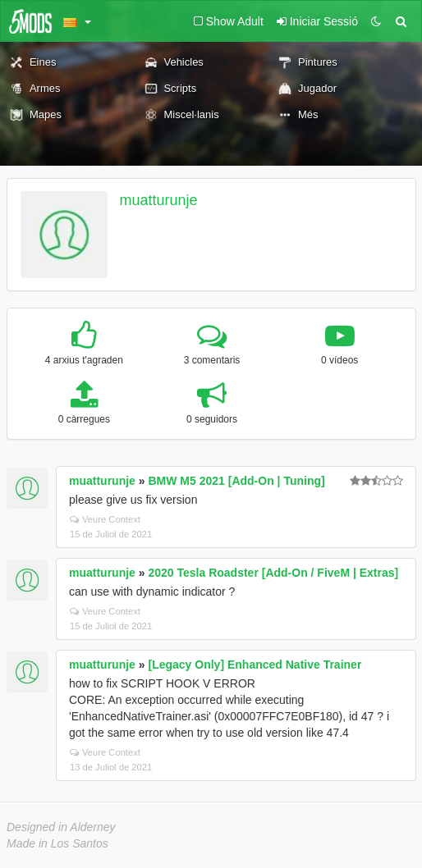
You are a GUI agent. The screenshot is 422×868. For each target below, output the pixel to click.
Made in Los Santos (57, 843)
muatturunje (159, 200)
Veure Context (105, 519)
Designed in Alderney (61, 827)
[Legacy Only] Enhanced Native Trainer (255, 665)
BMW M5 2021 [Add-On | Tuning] (236, 481)
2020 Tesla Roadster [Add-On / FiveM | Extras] (273, 573)
